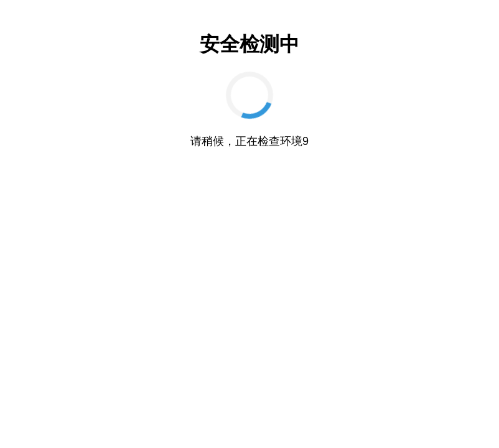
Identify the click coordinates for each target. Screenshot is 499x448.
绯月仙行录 (432, 419)
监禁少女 (240, 402)
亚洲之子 (376, 402)
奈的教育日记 (242, 419)
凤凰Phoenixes (324, 419)
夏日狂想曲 (194, 419)
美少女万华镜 (421, 402)
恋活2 (282, 419)
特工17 (82, 402)
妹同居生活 (121, 402)
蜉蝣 (467, 419)
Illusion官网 (198, 402)
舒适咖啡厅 (250, 436)
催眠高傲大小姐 (98, 419)
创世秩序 (278, 402)
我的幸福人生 (44, 419)
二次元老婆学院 (381, 419)
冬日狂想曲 (149, 419)
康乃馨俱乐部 (40, 402)
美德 (343, 402)
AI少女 (159, 402)
